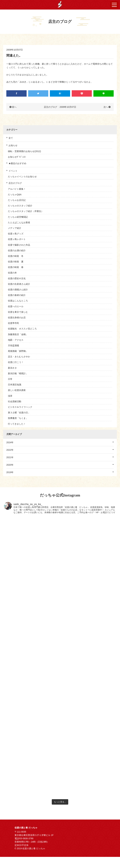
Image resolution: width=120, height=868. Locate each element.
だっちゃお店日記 (17, 200)
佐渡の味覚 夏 (16, 262)
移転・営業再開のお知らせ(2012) (24, 151)
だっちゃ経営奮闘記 (18, 217)
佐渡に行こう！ (16, 362)
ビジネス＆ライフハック (20, 407)
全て (11, 138)
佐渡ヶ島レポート (17, 239)
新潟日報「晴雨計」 (18, 373)
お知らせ (13, 145)
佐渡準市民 (13, 323)
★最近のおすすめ (17, 163)
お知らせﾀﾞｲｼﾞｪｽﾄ (17, 157)
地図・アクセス (16, 340)
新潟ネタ (12, 368)
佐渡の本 (12, 273)
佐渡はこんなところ (18, 301)
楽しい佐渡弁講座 (17, 390)
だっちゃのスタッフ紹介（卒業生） (26, 211)
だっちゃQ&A (15, 195)
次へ (106, 107)
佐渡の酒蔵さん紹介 (18, 290)
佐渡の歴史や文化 (17, 278)
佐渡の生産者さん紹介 (19, 284)
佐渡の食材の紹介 (17, 295)
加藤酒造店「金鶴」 (18, 334)
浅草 (10, 396)
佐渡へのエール (16, 306)
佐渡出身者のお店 (17, 318)
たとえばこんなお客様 (19, 222)
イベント (13, 171)
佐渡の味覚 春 (16, 267)
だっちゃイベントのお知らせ (22, 177)
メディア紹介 (15, 228)
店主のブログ (15, 183)
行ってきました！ (17, 424)
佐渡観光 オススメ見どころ (22, 329)
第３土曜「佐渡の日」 (19, 413)
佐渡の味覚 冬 (16, 256)
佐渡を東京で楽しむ (18, 312)
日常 (10, 379)
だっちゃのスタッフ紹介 (20, 206)
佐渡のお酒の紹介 (17, 250)
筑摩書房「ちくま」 (18, 418)
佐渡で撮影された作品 (19, 245)
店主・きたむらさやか (19, 357)
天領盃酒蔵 (13, 345)
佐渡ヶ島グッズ (16, 234)
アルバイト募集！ (17, 189)
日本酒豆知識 (15, 385)
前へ (14, 107)
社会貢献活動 (15, 401)
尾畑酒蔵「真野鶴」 (18, 351)
